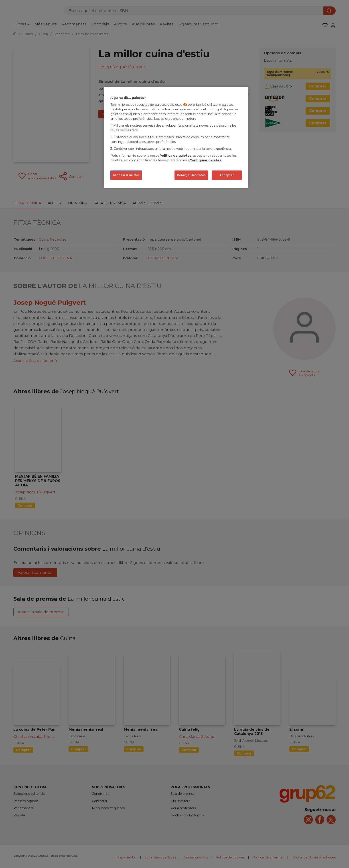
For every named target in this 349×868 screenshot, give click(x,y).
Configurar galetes (205, 160)
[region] (176, 137)
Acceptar (227, 175)
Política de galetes (176, 156)
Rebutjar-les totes (191, 175)
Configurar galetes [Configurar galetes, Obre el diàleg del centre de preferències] (126, 175)
